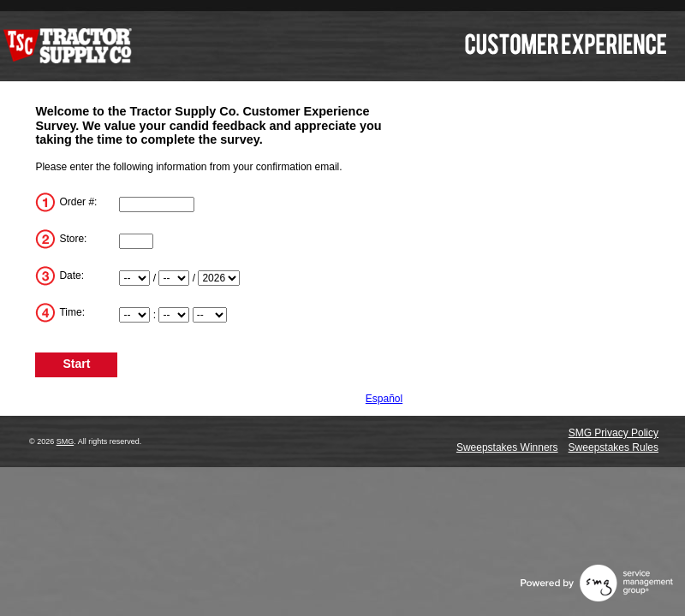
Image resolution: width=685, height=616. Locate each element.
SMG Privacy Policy (614, 433)
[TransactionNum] (157, 204)
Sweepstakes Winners (507, 447)
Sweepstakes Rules (614, 447)
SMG (66, 441)
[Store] (136, 241)
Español (384, 399)
